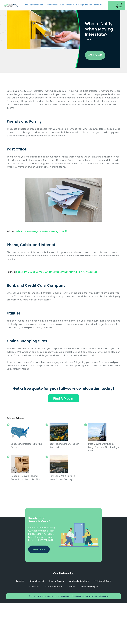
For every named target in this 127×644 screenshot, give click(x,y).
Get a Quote (119, 5)
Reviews (71, 586)
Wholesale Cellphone (79, 581)
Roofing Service (56, 581)
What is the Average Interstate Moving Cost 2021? (43, 231)
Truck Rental (51, 5)
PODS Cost (34, 586)
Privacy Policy (78, 596)
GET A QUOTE (95, 55)
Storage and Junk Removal (89, 5)
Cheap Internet (36, 581)
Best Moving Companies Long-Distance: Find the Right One (104, 447)
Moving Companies (34, 5)
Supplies (20, 581)
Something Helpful (89, 586)
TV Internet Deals (103, 581)
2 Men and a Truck (54, 586)
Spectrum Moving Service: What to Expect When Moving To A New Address (57, 272)
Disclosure (104, 596)
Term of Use (92, 596)
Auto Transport (67, 5)
